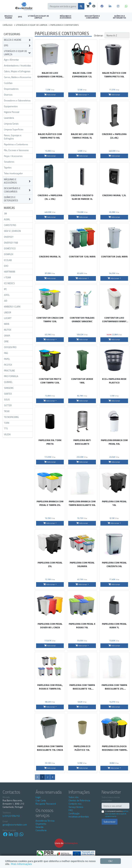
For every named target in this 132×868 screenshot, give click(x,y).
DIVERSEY (9, 237)
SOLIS (7, 400)
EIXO (6, 266)
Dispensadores (11, 89)
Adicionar (50, 95)
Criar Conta (41, 801)
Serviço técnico (76, 807)
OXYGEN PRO (10, 347)
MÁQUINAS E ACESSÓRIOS (66, 17)
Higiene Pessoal (12, 112)
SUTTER (8, 405)
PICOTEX (8, 365)
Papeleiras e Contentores (16, 144)
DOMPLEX (9, 254)
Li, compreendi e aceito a (117, 814)
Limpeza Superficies (14, 130)
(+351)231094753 (11, 816)
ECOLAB (8, 260)
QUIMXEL (8, 382)
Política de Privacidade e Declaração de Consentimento (117, 814)
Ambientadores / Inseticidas (17, 66)
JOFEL (7, 295)
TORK (7, 423)
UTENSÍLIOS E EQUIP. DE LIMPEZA (38, 17)
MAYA (7, 324)
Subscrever (110, 822)
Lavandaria (9, 118)
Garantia (39, 827)
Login (38, 797)
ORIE (6, 341)
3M (5, 214)
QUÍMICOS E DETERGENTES (119, 17)
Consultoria (41, 830)
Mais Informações (21, 864)
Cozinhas (8, 83)
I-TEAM (7, 278)
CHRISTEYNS (10, 225)
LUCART (8, 318)
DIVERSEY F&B (11, 243)
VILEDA (7, 434)
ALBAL (7, 219)
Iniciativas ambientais (79, 817)
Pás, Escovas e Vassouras (16, 150)
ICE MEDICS (9, 283)
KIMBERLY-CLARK (12, 307)
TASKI (7, 411)
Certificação (74, 814)
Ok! (111, 861)
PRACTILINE (9, 371)
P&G (6, 353)
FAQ (71, 810)
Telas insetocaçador (13, 173)
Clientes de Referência (79, 801)
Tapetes (8, 168)
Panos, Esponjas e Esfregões (13, 137)
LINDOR (8, 313)
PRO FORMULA (11, 376)
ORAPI (7, 336)
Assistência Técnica (45, 821)
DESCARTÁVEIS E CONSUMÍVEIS (92, 17)
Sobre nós (74, 797)
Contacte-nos (75, 804)
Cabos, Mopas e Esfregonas (17, 71)
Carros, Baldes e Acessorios (18, 77)
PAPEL (7, 359)
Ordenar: (99, 35)
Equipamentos (11, 106)
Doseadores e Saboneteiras (17, 101)
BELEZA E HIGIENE (8, 17)
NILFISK (8, 330)
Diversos (8, 95)
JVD (6, 301)
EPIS (20, 17)
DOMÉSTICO (10, 249)
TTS (6, 429)
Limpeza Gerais (11, 124)
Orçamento (41, 824)
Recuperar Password (46, 804)
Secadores (9, 162)
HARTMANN (10, 272)
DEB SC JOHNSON (12, 231)
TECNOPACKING (11, 417)
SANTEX (8, 394)
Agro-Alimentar (11, 60)
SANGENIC (9, 388)
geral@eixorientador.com (15, 825)
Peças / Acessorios (13, 156)
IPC (5, 289)
